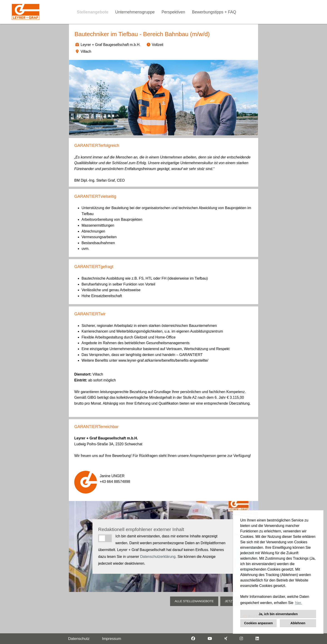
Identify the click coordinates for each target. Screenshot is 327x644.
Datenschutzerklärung (158, 557)
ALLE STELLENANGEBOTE (194, 601)
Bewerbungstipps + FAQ (214, 12)
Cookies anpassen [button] (258, 623)
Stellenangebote (93, 12)
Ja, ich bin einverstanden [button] (278, 614)
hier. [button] (299, 603)
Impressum (111, 639)
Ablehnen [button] (298, 623)
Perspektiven (173, 12)
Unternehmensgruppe (135, 12)
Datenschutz (79, 639)
